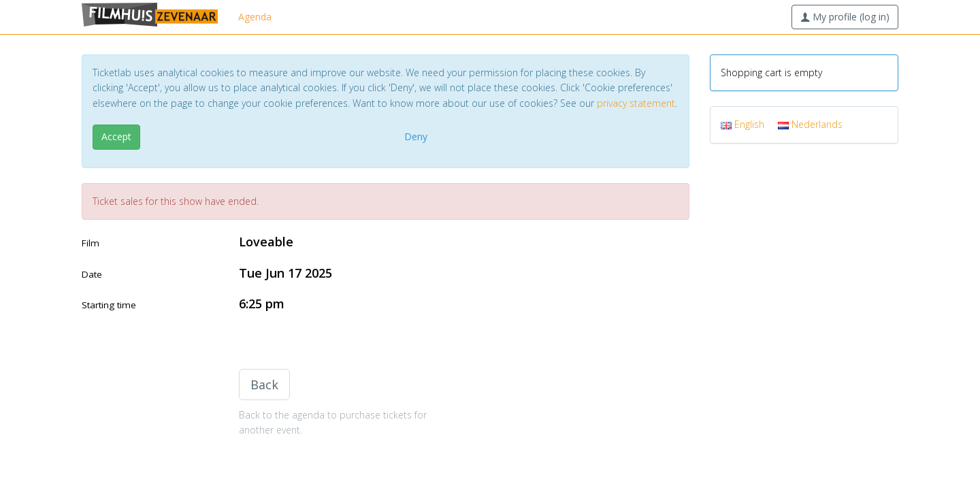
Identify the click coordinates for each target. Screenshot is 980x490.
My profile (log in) (845, 17)
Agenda (255, 17)
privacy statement (636, 103)
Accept (116, 136)
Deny (416, 136)
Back (264, 385)
